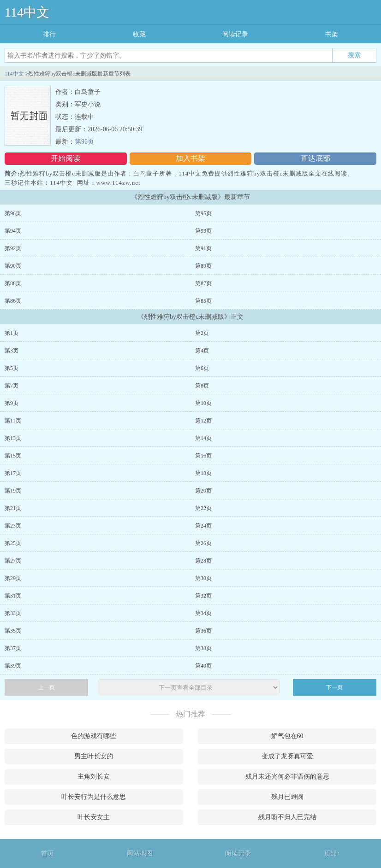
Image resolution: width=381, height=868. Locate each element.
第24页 (203, 526)
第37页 (13, 648)
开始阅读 (65, 158)
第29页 (13, 578)
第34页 (203, 613)
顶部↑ (332, 853)
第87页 (203, 283)
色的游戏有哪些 (94, 736)
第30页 (203, 578)
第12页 (203, 421)
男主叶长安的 (94, 756)
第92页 (13, 248)
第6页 (202, 368)
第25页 (13, 543)
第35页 (13, 631)
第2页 (202, 333)
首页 (48, 853)
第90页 (13, 266)
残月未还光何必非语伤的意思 (287, 777)
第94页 (13, 231)
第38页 (203, 648)
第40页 (203, 666)
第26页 (203, 543)
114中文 (27, 12)
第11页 (13, 421)
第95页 (203, 213)
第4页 (202, 351)
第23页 (13, 526)
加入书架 (190, 158)
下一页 (334, 687)
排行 (49, 34)
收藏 (139, 34)
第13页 (13, 438)
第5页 (12, 368)
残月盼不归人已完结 (287, 817)
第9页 (12, 403)
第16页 (203, 456)
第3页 (12, 351)
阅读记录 (235, 34)
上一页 (47, 687)
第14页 (203, 438)
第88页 (13, 283)
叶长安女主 (94, 817)
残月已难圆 (287, 797)
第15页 (13, 456)
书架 (332, 34)
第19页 (13, 491)
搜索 (354, 55)
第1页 (12, 333)
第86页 (13, 301)
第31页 (13, 596)
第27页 (13, 561)
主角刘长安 (94, 777)
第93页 (203, 231)
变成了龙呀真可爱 (287, 756)
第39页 (13, 666)
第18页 (203, 473)
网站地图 (140, 853)
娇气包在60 (287, 736)
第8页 (202, 386)
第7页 (12, 386)
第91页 (203, 248)
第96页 (84, 142)
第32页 (203, 596)
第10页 (203, 403)
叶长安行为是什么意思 (94, 797)
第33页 (13, 613)
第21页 (13, 508)
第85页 (203, 301)
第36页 (203, 631)
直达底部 (316, 158)
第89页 (203, 266)
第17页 (13, 473)
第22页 (203, 508)
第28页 (203, 561)
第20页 (203, 491)
